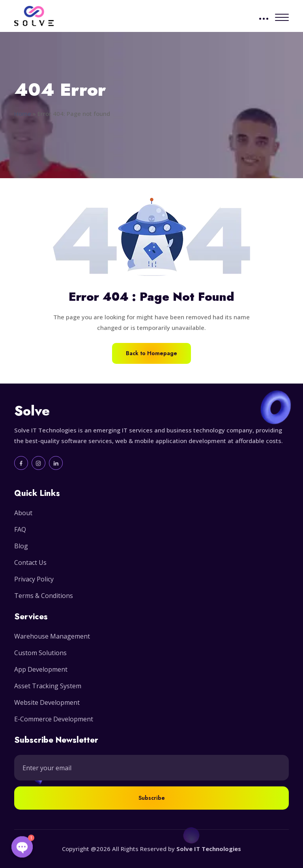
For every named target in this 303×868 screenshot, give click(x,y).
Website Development (47, 702)
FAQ (20, 529)
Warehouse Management (52, 636)
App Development (41, 669)
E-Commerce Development (54, 719)
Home (23, 114)
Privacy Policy (34, 579)
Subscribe (152, 798)
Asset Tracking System (48, 686)
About (23, 513)
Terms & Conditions (44, 596)
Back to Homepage (151, 353)
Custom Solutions (40, 653)
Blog (21, 546)
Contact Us (30, 563)
